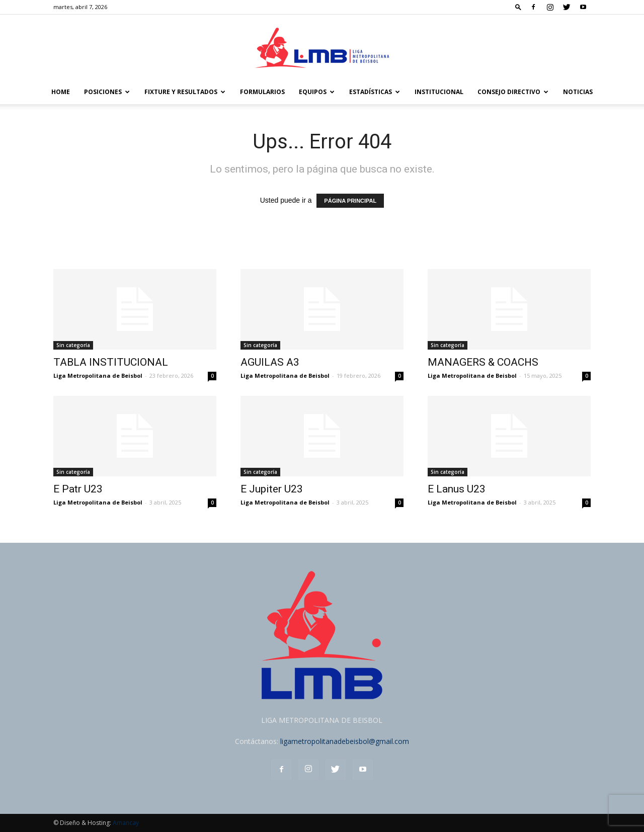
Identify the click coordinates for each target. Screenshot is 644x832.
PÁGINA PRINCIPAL (350, 201)
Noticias (578, 92)
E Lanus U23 (457, 489)
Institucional (439, 92)
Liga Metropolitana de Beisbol (98, 376)
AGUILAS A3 (270, 362)
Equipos (317, 92)
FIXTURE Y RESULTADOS (185, 92)
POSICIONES (107, 92)
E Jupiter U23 (272, 489)
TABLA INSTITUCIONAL (111, 362)
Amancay (126, 823)
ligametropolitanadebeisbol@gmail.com (345, 741)
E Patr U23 (78, 489)
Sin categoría (73, 345)
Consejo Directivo (513, 92)
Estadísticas (375, 92)
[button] (518, 7)
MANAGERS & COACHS (483, 362)
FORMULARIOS (262, 92)
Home (61, 92)
